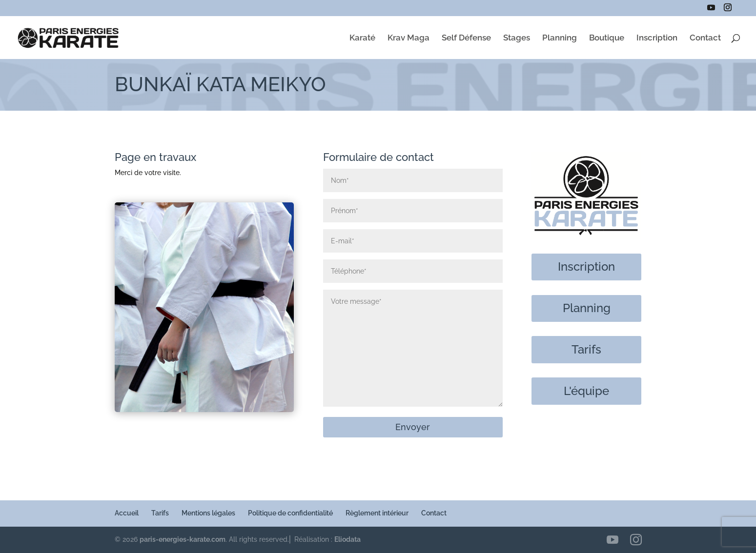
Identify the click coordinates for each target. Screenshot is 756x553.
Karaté (362, 38)
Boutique (607, 38)
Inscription (657, 38)
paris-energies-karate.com (183, 539)
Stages (517, 38)
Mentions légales (208, 513)
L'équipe (586, 391)
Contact (705, 38)
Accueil (127, 513)
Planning (560, 38)
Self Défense (466, 38)
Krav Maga (409, 38)
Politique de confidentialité (290, 513)
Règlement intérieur (377, 513)
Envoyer (413, 427)
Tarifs (586, 349)
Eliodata (347, 539)
